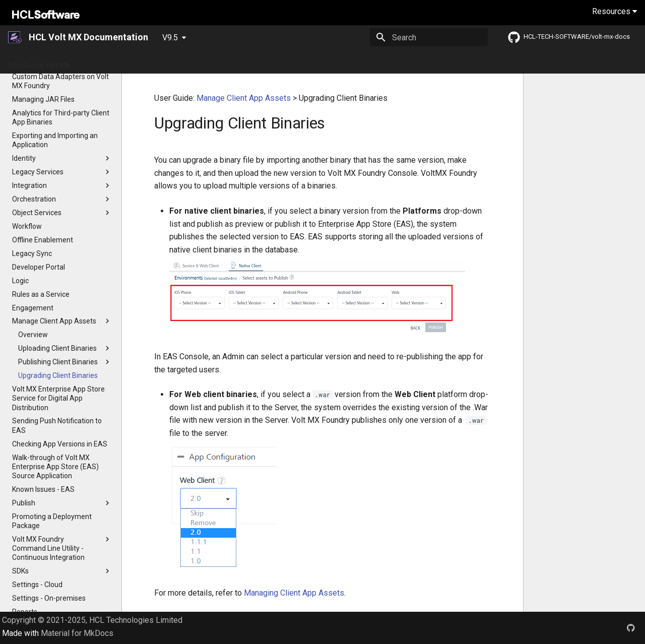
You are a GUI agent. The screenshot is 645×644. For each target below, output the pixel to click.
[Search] (429, 37)
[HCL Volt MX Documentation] (15, 37)
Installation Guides (374, 62)
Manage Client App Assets (244, 98)
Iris (420, 62)
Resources (615, 11)
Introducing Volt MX (39, 62)
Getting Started (107, 62)
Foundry (449, 62)
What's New (162, 62)
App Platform (272, 62)
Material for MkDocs (77, 633)
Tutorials (319, 62)
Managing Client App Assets (294, 593)
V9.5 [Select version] (170, 38)
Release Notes (215, 62)
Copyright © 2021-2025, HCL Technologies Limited (92, 620)
